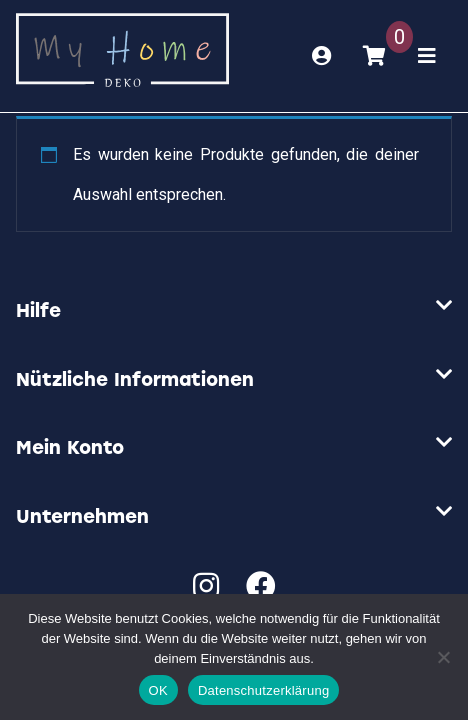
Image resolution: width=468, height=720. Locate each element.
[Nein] (443, 657)
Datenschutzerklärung (263, 690)
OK (158, 690)
